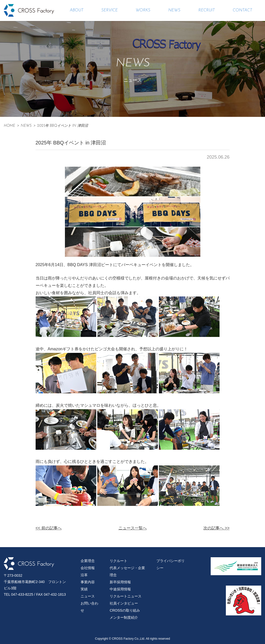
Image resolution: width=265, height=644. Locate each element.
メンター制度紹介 (124, 617)
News (26, 126)
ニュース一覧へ (133, 528)
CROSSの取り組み (125, 610)
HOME (9, 126)
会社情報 (88, 568)
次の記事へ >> (216, 528)
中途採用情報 (120, 589)
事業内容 (88, 582)
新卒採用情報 (120, 582)
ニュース (88, 596)
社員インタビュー (124, 603)
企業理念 (88, 561)
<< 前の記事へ (49, 528)
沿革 (84, 575)
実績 (84, 589)
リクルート (118, 561)
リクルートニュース (126, 596)
